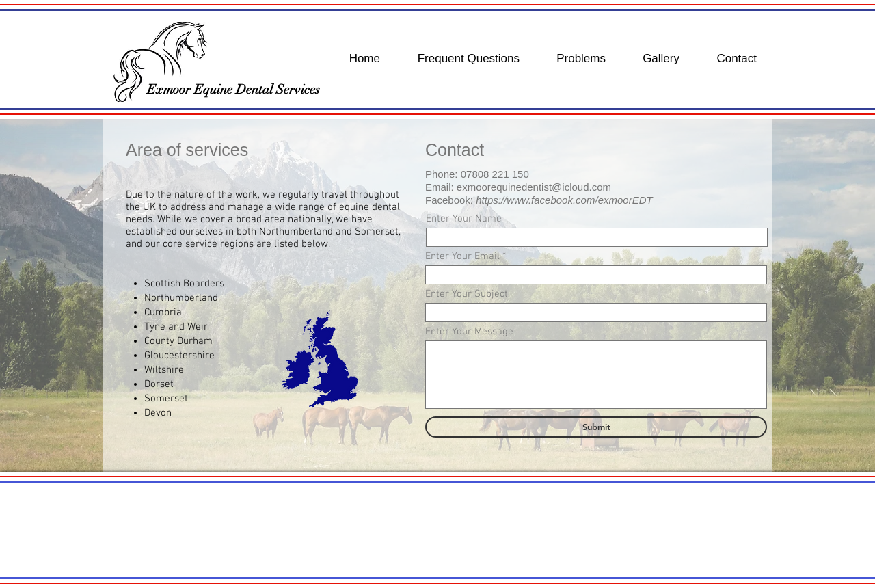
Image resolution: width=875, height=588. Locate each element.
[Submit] (596, 427)
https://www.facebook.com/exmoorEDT (564, 200)
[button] (437, 530)
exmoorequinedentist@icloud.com (534, 187)
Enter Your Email (462, 257)
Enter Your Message (469, 332)
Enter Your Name (464, 219)
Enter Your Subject (467, 294)
